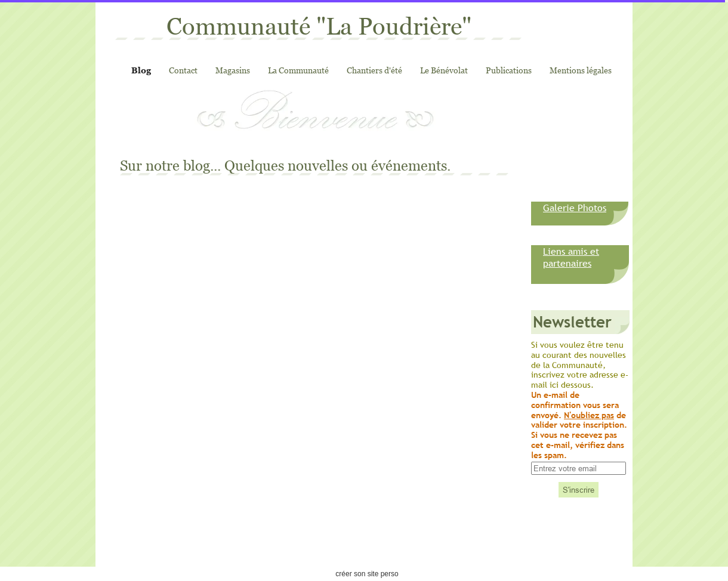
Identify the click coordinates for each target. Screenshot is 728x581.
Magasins (233, 70)
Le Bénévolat (444, 70)
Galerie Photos (575, 208)
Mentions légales (581, 70)
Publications (509, 70)
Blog (141, 70)
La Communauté (298, 70)
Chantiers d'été (374, 70)
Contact (183, 70)
